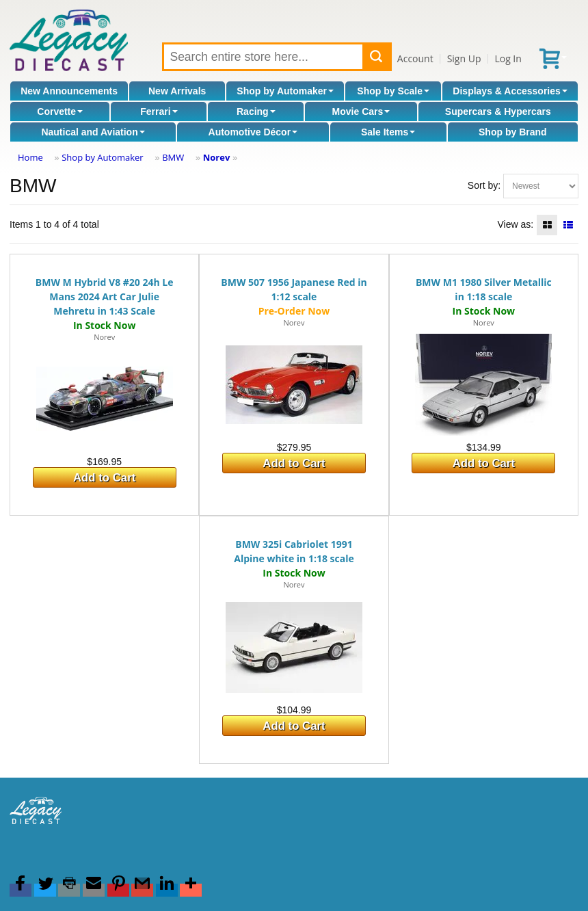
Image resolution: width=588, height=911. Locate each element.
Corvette (60, 111)
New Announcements (69, 91)
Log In (508, 58)
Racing (256, 111)
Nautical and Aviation (93, 132)
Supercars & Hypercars (498, 111)
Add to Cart (104, 478)
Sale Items (388, 132)
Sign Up (464, 58)
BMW (173, 157)
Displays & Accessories (510, 91)
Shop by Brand (513, 132)
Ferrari (159, 111)
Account (415, 58)
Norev (217, 157)
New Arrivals (177, 91)
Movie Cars (361, 111)
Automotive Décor (253, 132)
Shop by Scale (393, 91)
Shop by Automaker (285, 91)
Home (30, 157)
